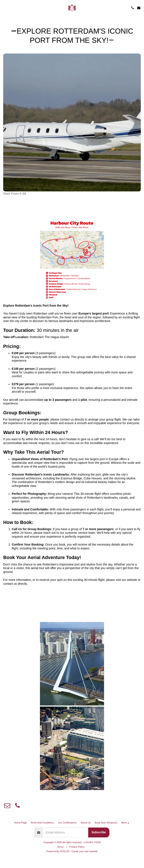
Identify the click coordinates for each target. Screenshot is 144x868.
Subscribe (99, 832)
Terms (60, 847)
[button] (5, 8)
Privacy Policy (77, 847)
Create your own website (84, 851)
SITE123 (65, 851)
